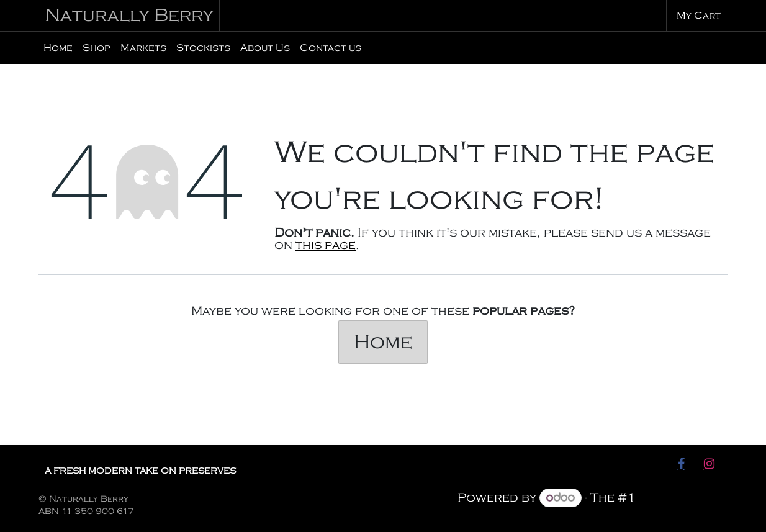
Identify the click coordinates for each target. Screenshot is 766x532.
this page (326, 245)
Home (383, 342)
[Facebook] (681, 464)
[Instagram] (709, 464)
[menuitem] (58, 48)
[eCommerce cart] (697, 16)
